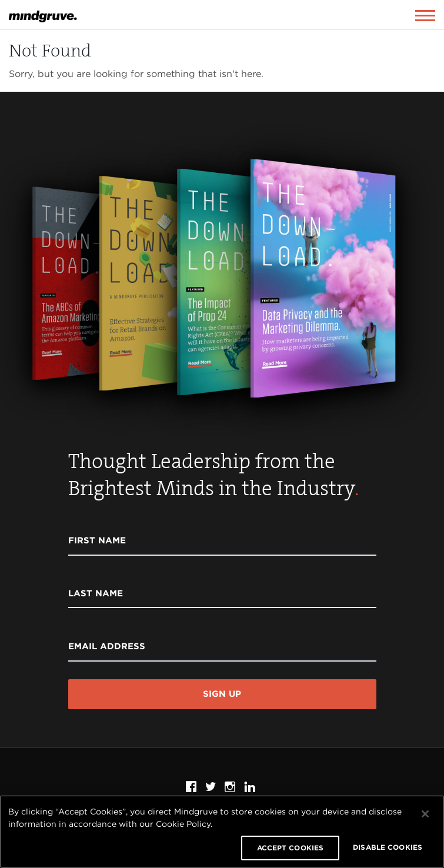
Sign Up (222, 694)
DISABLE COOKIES (388, 847)
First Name (97, 540)
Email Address (107, 646)
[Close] (425, 814)
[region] (222, 832)
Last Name (96, 593)
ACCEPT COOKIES (291, 848)
